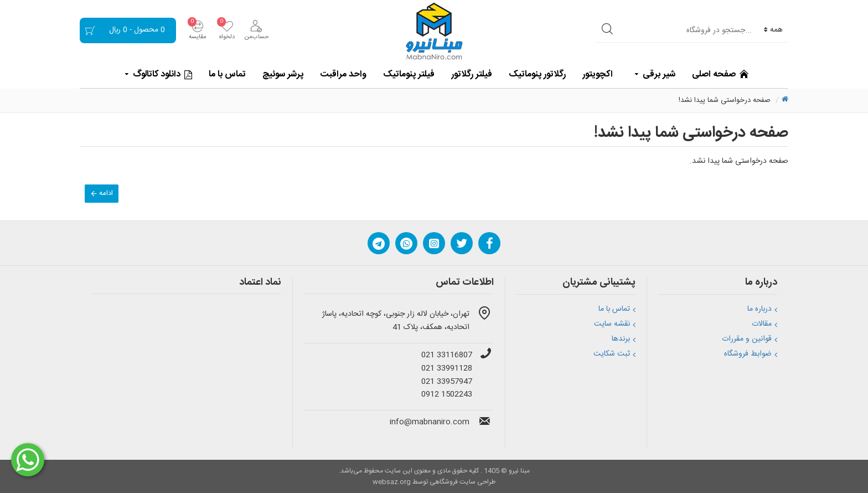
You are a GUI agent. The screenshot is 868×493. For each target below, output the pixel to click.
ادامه (107, 194)
